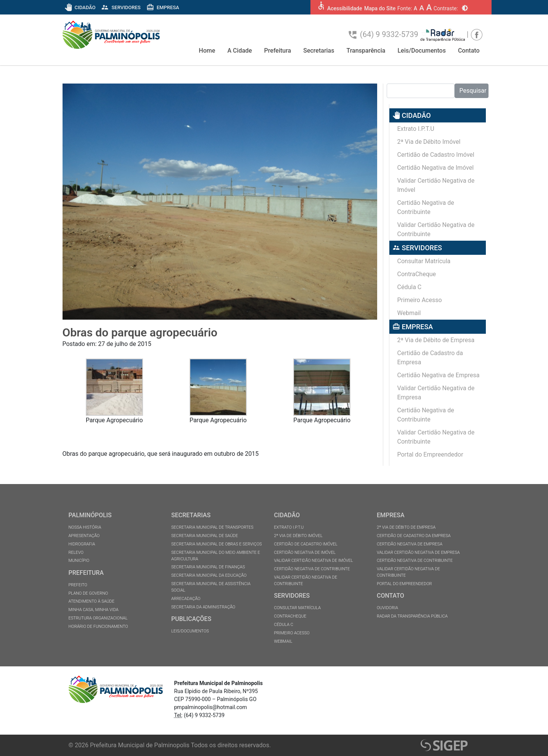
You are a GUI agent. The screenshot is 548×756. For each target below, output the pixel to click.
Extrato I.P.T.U (416, 129)
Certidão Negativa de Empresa (439, 375)
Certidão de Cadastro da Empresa (430, 358)
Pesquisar (473, 91)
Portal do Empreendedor (430, 454)
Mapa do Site (380, 8)
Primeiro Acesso (420, 300)
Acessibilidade (345, 8)
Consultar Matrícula (424, 261)
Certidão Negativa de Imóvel (436, 168)
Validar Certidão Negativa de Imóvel (436, 185)
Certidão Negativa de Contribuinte (426, 207)
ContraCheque (417, 274)
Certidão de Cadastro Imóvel (436, 155)
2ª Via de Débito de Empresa (436, 340)
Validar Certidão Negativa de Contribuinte (436, 229)
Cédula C (410, 287)
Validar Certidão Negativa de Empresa (436, 393)
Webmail (409, 313)
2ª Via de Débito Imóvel (429, 142)
